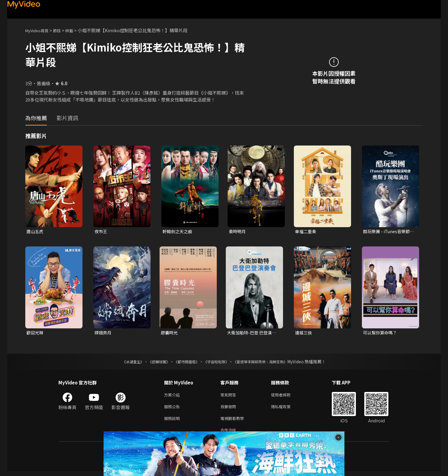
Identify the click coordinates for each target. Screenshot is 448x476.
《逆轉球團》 (152, 363)
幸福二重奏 (306, 232)
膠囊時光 (170, 333)
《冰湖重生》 (123, 363)
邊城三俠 (304, 333)
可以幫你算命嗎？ (381, 333)
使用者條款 (286, 396)
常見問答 (229, 396)
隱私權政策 (286, 409)
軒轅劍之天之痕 (178, 232)
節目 (62, 30)
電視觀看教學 (234, 422)
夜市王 (101, 232)
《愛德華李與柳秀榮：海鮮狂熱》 (268, 363)
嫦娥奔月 (104, 333)
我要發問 (229, 409)
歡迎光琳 (36, 333)
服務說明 (173, 422)
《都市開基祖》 (184, 363)
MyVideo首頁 (39, 30)
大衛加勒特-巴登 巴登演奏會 (253, 334)
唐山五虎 (36, 232)
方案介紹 (173, 396)
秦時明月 (238, 232)
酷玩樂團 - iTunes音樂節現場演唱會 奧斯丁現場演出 (388, 232)
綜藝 (75, 30)
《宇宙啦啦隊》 (217, 363)
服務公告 (173, 409)
